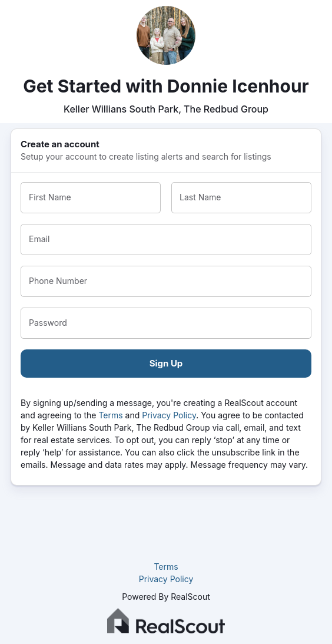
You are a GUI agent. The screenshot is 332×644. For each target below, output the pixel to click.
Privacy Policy (169, 415)
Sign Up (166, 363)
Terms (110, 415)
